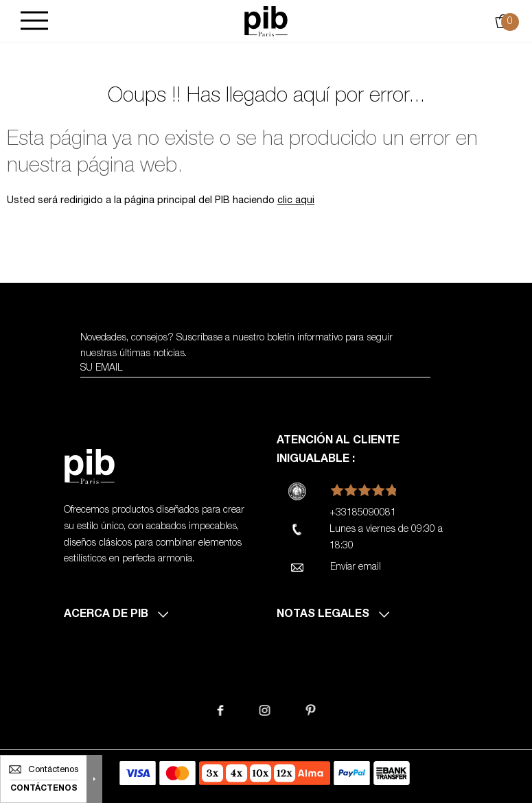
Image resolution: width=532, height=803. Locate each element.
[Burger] (34, 22)
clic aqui (296, 201)
